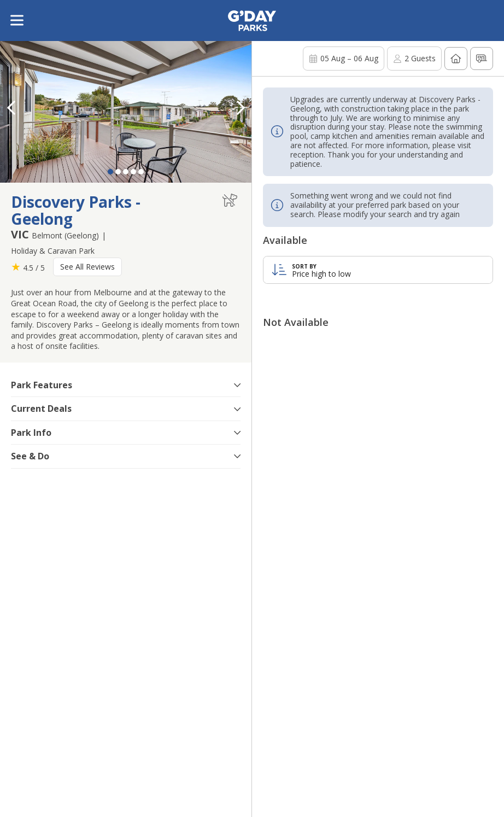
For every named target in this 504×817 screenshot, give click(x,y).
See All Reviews (87, 267)
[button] (241, 108)
